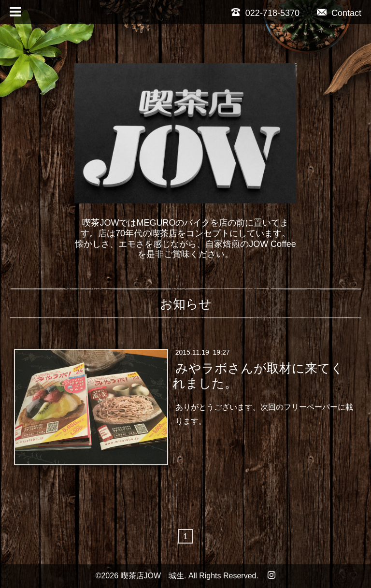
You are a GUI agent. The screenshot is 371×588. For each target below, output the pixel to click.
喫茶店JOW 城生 (153, 576)
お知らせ (186, 304)
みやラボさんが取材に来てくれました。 (258, 375)
